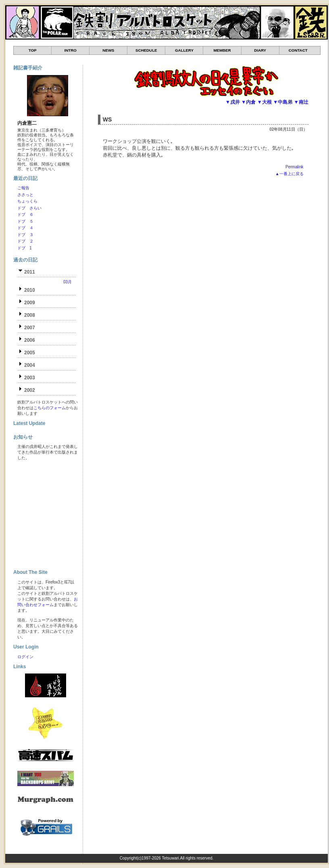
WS (107, 119)
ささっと (25, 195)
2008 (30, 315)
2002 (30, 390)
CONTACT (298, 50)
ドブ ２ (25, 241)
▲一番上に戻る (289, 174)
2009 (30, 303)
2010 (30, 290)
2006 (30, 340)
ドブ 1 (25, 248)
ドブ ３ (25, 235)
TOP (33, 50)
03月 (68, 282)
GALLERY (184, 50)
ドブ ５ (25, 221)
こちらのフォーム (50, 408)
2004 (30, 365)
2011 (30, 272)
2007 (30, 328)
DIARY (260, 50)
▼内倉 (248, 102)
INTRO (71, 50)
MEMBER (222, 50)
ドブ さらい (29, 208)
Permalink (294, 167)
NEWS (108, 50)
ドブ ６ (25, 214)
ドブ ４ (25, 228)
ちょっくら (27, 201)
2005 (30, 353)
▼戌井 (233, 102)
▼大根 (264, 102)
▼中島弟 (283, 102)
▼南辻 (301, 102)
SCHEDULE (146, 50)
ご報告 (23, 188)
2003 (30, 378)
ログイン (25, 657)
